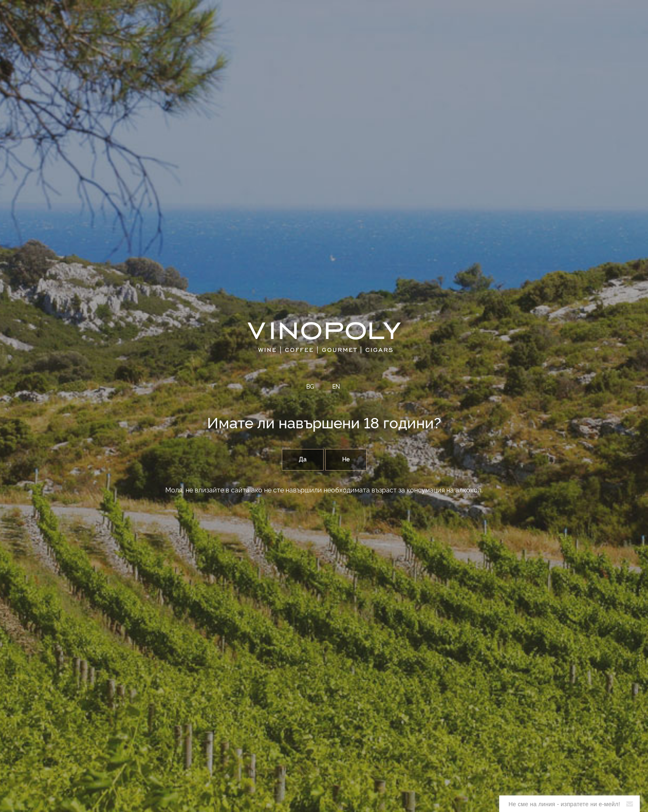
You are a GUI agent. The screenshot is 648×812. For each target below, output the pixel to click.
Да (303, 460)
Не (346, 460)
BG (310, 387)
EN (336, 387)
